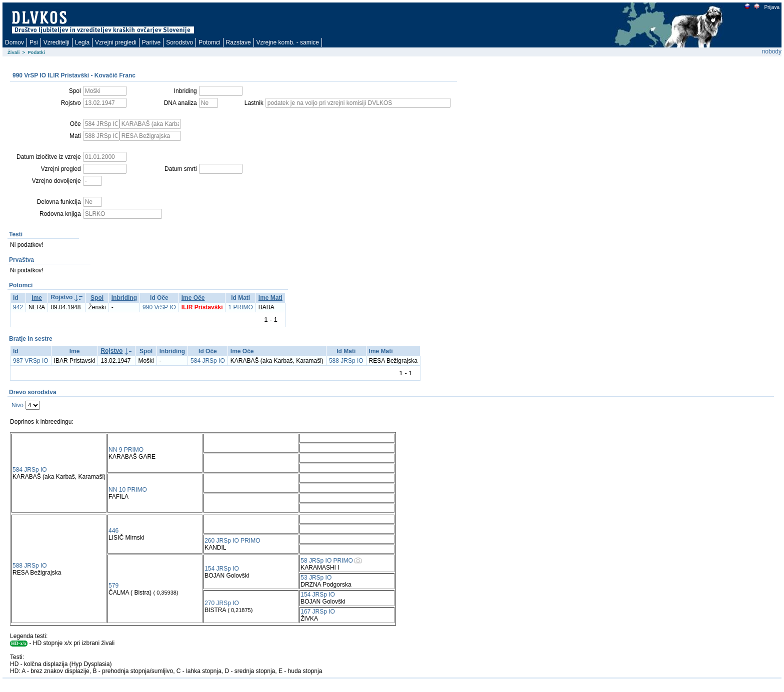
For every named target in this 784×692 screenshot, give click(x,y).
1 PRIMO (240, 307)
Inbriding (124, 298)
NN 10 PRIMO (128, 490)
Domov (14, 42)
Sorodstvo (179, 42)
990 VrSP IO (159, 307)
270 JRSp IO (222, 603)
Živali (14, 52)
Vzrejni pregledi (116, 42)
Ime (37, 298)
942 (18, 307)
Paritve (151, 42)
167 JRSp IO (318, 612)
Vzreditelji (56, 42)
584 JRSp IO (208, 361)
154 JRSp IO (222, 569)
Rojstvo (61, 297)
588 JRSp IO (346, 361)
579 (113, 586)
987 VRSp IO (31, 361)
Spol (97, 298)
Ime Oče (193, 298)
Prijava (771, 7)
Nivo (17, 405)
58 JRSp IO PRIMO (327, 561)
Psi (34, 42)
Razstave (238, 42)
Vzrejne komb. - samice (288, 42)
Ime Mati (270, 298)
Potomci (209, 42)
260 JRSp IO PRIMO (232, 541)
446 (113, 531)
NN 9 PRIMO (126, 450)
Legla (82, 42)
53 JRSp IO (316, 578)
